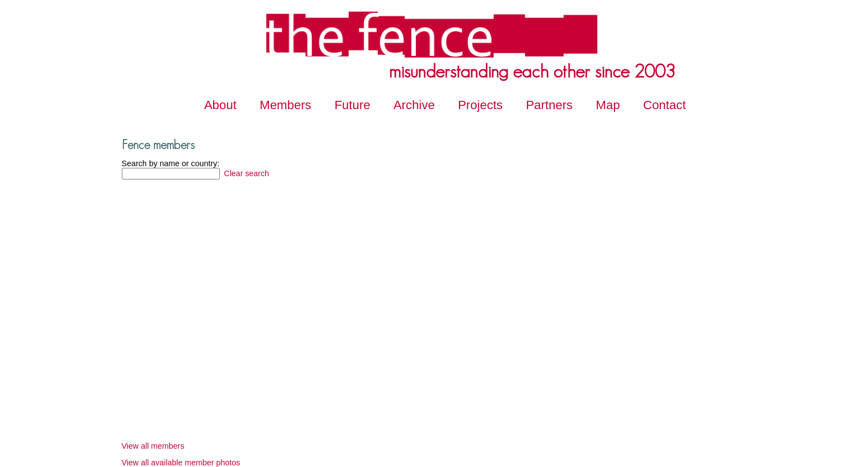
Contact (665, 105)
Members (285, 105)
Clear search (246, 173)
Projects (480, 105)
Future (352, 105)
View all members (153, 446)
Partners (549, 105)
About (221, 105)
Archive (414, 105)
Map (608, 105)
